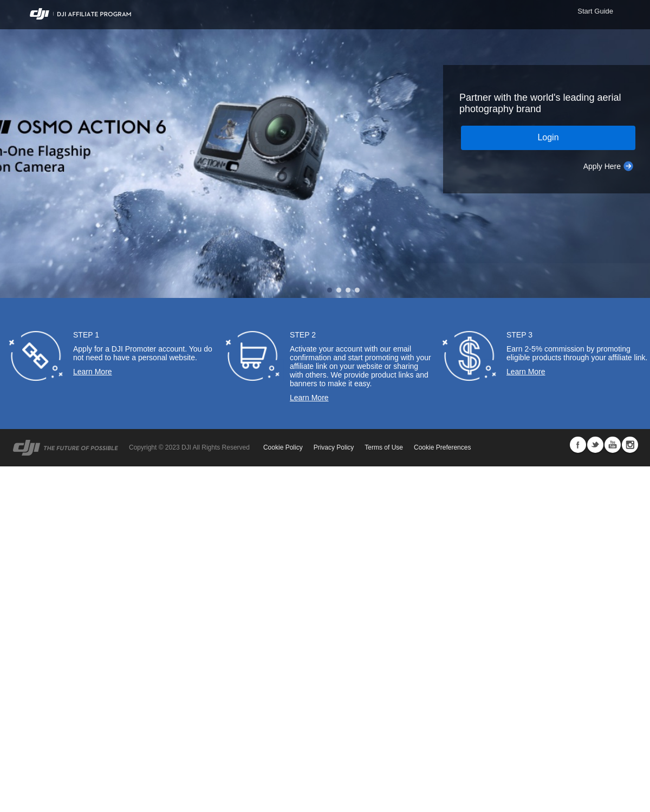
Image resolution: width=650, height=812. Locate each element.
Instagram (630, 445)
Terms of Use (384, 447)
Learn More (93, 372)
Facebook (578, 445)
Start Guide (595, 11)
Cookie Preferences (442, 447)
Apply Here (602, 166)
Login (548, 137)
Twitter (595, 445)
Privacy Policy (334, 447)
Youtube (613, 445)
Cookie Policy (283, 447)
